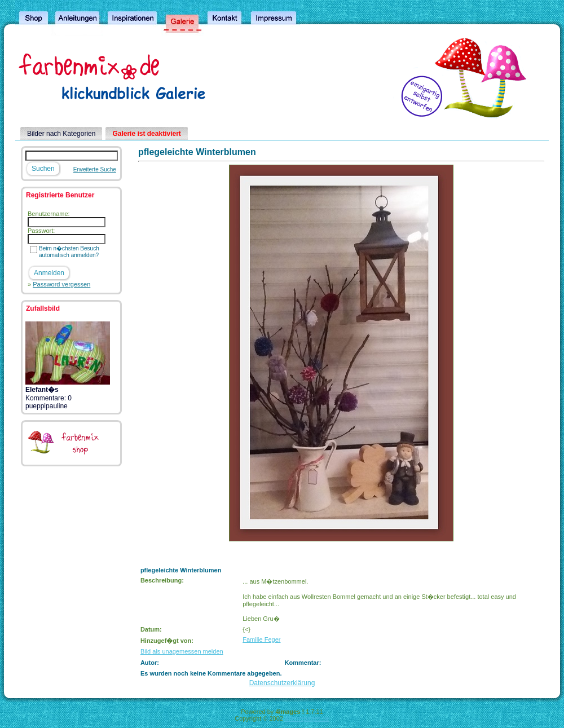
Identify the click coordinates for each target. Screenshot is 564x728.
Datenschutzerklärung (282, 683)
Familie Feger (261, 639)
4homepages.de (307, 718)
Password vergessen (61, 284)
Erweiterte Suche (95, 169)
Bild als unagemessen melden (182, 651)
